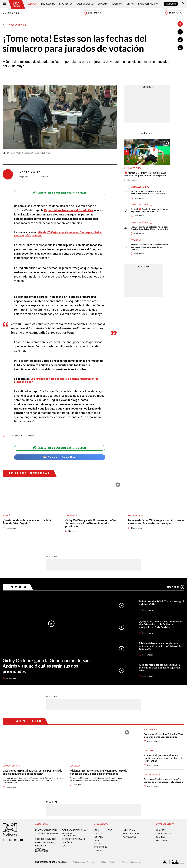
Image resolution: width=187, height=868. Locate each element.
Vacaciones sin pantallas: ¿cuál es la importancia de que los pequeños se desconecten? (32, 772)
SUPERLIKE (160, 837)
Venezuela (75, 766)
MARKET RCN (161, 840)
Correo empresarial (45, 842)
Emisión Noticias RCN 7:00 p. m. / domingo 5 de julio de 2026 (161, 603)
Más (176, 587)
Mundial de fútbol (133, 168)
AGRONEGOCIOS (130, 837)
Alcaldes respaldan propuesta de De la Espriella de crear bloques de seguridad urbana (160, 668)
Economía (103, 4)
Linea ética (67, 842)
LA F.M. (97, 840)
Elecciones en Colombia (23, 436)
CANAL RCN (171, 4)
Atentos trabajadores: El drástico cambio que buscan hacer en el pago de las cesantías (149, 247)
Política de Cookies (109, 862)
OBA (64, 846)
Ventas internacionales (73, 839)
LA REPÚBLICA (129, 830)
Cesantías (136, 240)
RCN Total (99, 834)
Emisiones (11, 13)
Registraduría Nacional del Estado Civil (69, 210)
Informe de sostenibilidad (69, 835)
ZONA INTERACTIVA (164, 834)
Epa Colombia (151, 730)
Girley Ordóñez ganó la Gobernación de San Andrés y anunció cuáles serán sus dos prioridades (91, 523)
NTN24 (97, 830)
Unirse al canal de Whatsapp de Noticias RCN (60, 193)
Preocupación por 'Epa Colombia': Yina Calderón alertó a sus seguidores (163, 735)
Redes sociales (136, 515)
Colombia (32, 4)
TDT (110, 830)
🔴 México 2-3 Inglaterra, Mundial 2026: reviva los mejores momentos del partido (146, 174)
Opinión (130, 4)
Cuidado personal (12, 766)
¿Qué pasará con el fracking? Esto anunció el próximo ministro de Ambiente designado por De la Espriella (161, 624)
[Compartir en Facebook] (180, 32)
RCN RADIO (98, 837)
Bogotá (6, 515)
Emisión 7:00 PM (173, 13)
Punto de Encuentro (148, 4)
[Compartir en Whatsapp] (180, 48)
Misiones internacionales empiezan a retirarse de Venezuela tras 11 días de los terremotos (161, 646)
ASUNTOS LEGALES (131, 834)
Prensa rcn (41, 846)
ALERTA (97, 844)
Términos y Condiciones (131, 862)
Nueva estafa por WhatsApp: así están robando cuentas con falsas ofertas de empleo (156, 522)
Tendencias (117, 4)
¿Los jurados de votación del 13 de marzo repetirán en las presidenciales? (56, 380)
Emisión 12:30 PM (93, 13)
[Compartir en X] (180, 40)
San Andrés (71, 515)
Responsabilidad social (47, 830)
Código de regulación (45, 839)
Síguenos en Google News (60, 457)
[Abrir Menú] (4, 4)
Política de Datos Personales (84, 862)
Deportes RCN (66, 4)
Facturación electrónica (74, 830)
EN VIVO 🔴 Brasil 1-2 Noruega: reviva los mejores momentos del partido (149, 210)
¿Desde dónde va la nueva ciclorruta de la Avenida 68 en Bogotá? (27, 522)
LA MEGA (98, 850)
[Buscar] (183, 4)
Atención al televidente (47, 834)
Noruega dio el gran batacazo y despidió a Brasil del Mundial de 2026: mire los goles (149, 228)
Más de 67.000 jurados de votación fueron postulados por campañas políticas (58, 234)
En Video (18, 587)
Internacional (48, 4)
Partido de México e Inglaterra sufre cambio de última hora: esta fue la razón (149, 192)
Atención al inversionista (42, 850)
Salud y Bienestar (85, 4)
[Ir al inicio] (17, 5)
